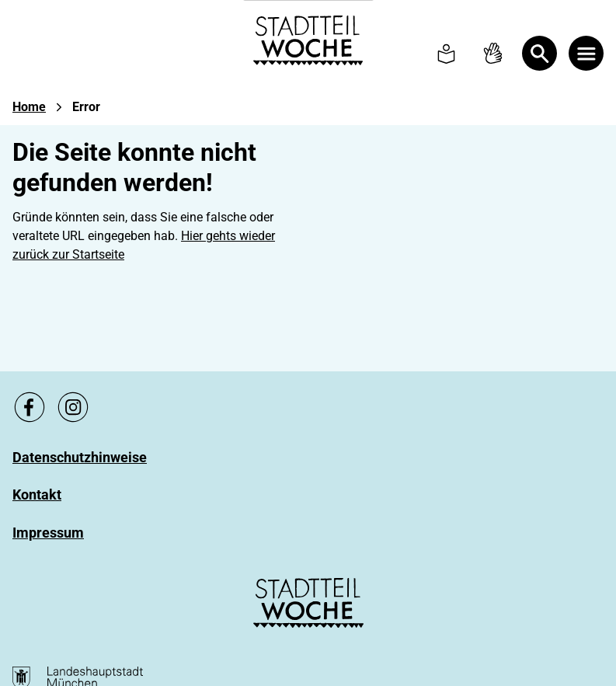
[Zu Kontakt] (37, 495)
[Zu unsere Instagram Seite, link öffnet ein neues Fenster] (73, 407)
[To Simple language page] (446, 53)
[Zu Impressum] (48, 533)
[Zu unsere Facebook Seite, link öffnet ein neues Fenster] (30, 407)
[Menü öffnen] (586, 53)
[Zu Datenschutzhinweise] (80, 457)
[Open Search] (539, 53)
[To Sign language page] (493, 53)
